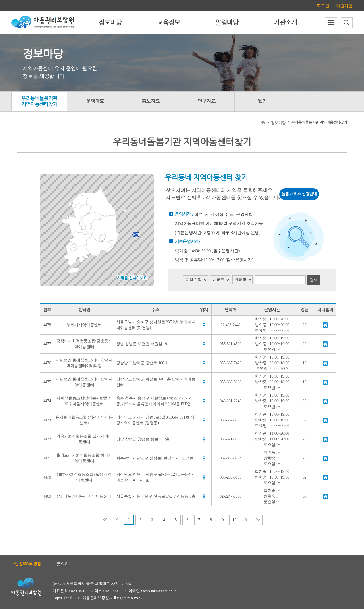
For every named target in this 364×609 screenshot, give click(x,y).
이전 (117, 520)
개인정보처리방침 (26, 564)
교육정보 (169, 23)
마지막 (258, 520)
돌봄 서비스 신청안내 (299, 194)
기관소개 (285, 23)
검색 (314, 280)
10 (235, 520)
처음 (105, 520)
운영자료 (95, 101)
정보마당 (110, 23)
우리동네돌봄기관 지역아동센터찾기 (319, 122)
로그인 (323, 6)
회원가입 (344, 6)
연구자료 (207, 101)
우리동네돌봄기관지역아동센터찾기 (39, 101)
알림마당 (227, 23)
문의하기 (65, 564)
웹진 (262, 101)
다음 (246, 520)
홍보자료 (151, 101)
